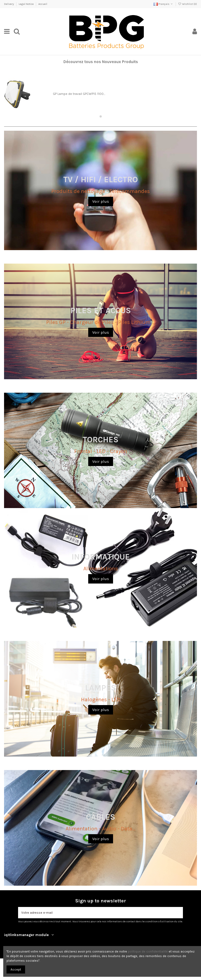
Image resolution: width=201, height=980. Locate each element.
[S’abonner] (178, 913)
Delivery (9, 4)
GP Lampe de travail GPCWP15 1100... (79, 94)
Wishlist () (188, 4)
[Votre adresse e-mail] (96, 913)
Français (163, 4)
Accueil (43, 4)
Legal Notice (26, 4)
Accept (16, 969)
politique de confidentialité (148, 951)
